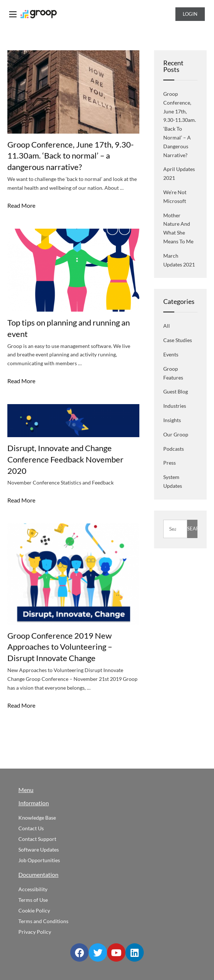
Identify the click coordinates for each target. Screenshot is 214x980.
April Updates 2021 (179, 173)
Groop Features (173, 373)
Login (190, 14)
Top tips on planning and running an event (69, 328)
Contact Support (37, 839)
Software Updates (39, 850)
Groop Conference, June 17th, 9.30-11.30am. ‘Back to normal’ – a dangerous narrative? (71, 156)
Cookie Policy (34, 910)
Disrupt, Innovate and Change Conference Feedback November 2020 (65, 459)
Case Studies (178, 340)
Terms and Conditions (43, 921)
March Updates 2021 (179, 260)
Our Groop (176, 434)
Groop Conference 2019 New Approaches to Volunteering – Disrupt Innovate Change (60, 647)
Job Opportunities (39, 860)
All (167, 326)
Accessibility (33, 889)
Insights (172, 420)
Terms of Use (33, 900)
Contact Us (31, 828)
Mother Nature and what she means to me (178, 228)
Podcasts (174, 449)
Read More (21, 205)
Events (171, 354)
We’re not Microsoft (175, 197)
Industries (175, 406)
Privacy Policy (35, 932)
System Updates (173, 481)
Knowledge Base (37, 818)
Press (170, 463)
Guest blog (176, 391)
